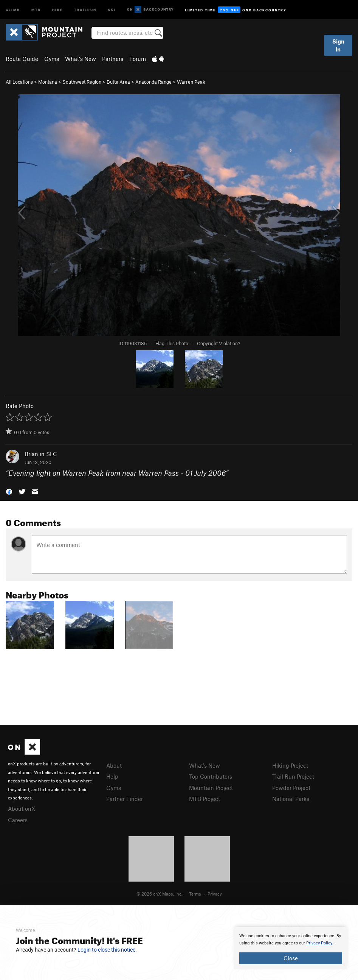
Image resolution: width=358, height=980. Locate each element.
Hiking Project (290, 765)
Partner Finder (125, 799)
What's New (81, 59)
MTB (36, 9)
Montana (48, 82)
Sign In (338, 45)
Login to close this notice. (107, 950)
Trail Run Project (293, 776)
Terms (195, 894)
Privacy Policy (319, 943)
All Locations (19, 82)
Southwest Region (82, 82)
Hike (57, 9)
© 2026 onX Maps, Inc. (160, 894)
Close (291, 958)
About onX (22, 809)
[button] (9, 491)
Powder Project (291, 788)
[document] (291, 948)
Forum (138, 59)
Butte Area (118, 82)
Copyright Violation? (219, 343)
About (114, 765)
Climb (13, 9)
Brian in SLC (41, 454)
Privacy (215, 894)
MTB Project (205, 799)
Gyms (52, 59)
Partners (113, 59)
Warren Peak (191, 82)
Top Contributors (211, 776)
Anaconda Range (153, 82)
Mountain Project (211, 788)
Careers (18, 820)
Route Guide (22, 59)
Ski (112, 9)
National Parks (291, 799)
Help (112, 776)
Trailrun (85, 9)
